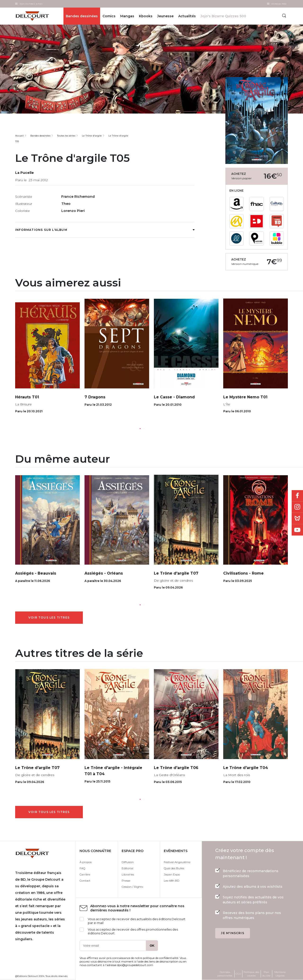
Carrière (85, 874)
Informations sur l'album (105, 230)
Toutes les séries (66, 136)
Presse (126, 881)
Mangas (127, 16)
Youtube (297, 530)
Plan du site (266, 974)
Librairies (128, 874)
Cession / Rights (132, 887)
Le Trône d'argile (92, 136)
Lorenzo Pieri (73, 211)
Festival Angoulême (177, 862)
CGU (238, 974)
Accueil (19, 136)
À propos (86, 862)
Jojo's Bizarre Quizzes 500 (223, 16)
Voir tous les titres (49, 617)
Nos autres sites (31, 4)
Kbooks (146, 16)
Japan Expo (172, 874)
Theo (66, 204)
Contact (85, 881)
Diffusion (128, 862)
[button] (140, 429)
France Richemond (78, 197)
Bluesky (297, 519)
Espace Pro (279, 4)
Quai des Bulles (174, 868)
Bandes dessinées (82, 16)
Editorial (127, 868)
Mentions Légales (280, 974)
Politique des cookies (251, 974)
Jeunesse (165, 16)
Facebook (297, 496)
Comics (109, 16)
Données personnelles (225, 974)
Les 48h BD (172, 881)
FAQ (82, 868)
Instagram (297, 507)
